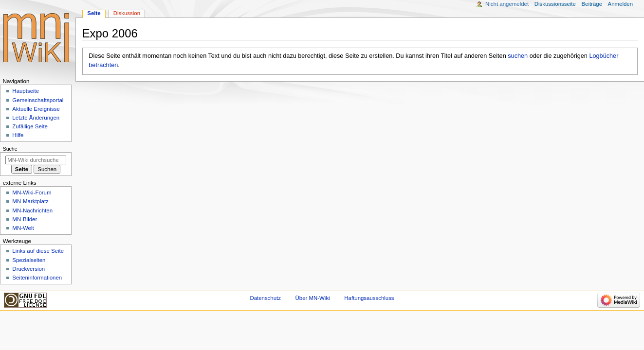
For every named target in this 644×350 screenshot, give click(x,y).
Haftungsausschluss (369, 298)
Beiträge (592, 4)
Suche (10, 149)
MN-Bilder (25, 219)
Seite (94, 13)
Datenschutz (265, 298)
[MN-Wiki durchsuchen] (36, 160)
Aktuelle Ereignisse (36, 109)
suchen (518, 56)
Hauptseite (26, 91)
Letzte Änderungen (36, 118)
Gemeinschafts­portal (38, 100)
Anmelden (621, 4)
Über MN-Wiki (313, 298)
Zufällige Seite (30, 126)
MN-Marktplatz (30, 201)
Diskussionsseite (555, 4)
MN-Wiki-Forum (32, 192)
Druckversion (28, 269)
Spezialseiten (29, 260)
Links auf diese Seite (38, 251)
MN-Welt (23, 228)
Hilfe (18, 135)
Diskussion (127, 13)
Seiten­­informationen (37, 278)
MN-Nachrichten (32, 210)
